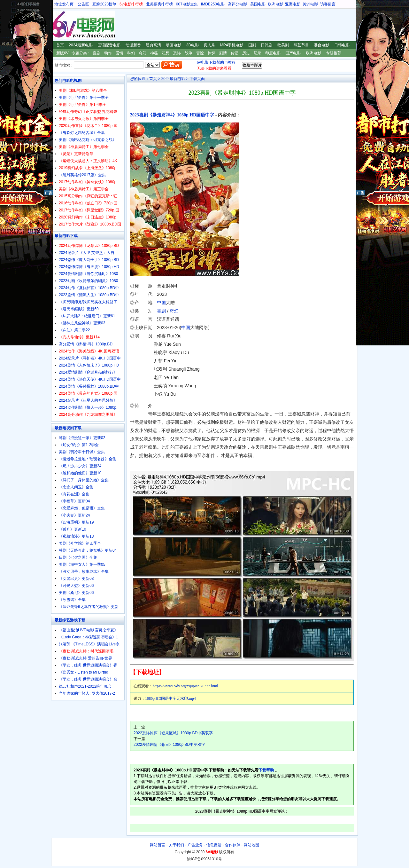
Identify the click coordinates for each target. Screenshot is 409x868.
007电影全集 (187, 4)
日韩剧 (266, 45)
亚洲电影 (293, 4)
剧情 (223, 53)
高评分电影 (237, 4)
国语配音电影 (109, 45)
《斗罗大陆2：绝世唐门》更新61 (87, 316)
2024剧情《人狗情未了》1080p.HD (89, 365)
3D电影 (193, 45)
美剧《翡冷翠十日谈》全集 (82, 452)
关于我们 (176, 845)
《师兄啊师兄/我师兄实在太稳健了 (88, 302)
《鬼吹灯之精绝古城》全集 (82, 133)
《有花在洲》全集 (74, 494)
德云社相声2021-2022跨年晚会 (85, 686)
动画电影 (174, 45)
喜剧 (96, 53)
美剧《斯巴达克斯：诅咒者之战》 (88, 140)
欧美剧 (283, 45)
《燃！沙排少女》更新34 (80, 466)
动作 (108, 53)
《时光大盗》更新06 (76, 586)
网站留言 (158, 845)
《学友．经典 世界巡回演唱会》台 (88, 679)
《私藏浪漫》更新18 (76, 536)
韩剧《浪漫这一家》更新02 (82, 438)
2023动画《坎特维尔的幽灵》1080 (88, 281)
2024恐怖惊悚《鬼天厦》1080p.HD (89, 267)
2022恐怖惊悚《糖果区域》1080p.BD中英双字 (173, 733)
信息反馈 (214, 845)
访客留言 (328, 4)
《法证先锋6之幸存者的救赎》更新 (89, 607)
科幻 (131, 53)
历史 (246, 53)
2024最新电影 (81, 45)
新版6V (62, 53)
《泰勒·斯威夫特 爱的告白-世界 (85, 658)
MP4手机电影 (232, 45)
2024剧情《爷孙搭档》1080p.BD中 (89, 386)
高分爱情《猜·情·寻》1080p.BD (86, 344)
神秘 (154, 53)
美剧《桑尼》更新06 (76, 593)
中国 (161, 303)
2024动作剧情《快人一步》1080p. (88, 407)
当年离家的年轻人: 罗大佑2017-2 (87, 693)
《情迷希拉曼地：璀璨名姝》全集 (88, 459)
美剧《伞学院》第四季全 (80, 543)
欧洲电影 (275, 4)
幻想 (166, 53)
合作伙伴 (233, 845)
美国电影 (258, 4)
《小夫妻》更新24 (74, 515)
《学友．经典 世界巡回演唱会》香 (88, 665)
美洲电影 (310, 4)
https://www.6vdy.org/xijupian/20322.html (185, 686)
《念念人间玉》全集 (76, 487)
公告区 (83, 4)
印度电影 (273, 53)
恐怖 (177, 53)
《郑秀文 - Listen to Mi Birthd (84, 672)
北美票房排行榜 (159, 4)
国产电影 (293, 53)
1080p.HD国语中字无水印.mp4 (170, 698)
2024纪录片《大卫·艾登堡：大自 (87, 253)
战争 (189, 53)
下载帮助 (266, 770)
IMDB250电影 (213, 4)
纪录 (258, 53)
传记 (235, 53)
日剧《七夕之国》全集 (78, 557)
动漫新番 (133, 45)
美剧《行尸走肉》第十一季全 (84, 98)
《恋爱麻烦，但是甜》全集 (82, 508)
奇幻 (143, 53)
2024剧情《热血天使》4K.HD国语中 (90, 379)
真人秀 (209, 45)
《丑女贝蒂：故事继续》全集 (84, 572)
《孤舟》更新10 (72, 529)
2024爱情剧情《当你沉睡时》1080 (88, 274)
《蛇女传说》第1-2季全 (79, 445)
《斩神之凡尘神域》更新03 (82, 323)
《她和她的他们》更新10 (80, 473)
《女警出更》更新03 (76, 579)
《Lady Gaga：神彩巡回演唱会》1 (88, 637)
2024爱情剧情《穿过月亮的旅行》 (88, 372)
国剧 (252, 45)
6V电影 (57, 25)
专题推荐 (334, 53)
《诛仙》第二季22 (74, 330)
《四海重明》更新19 (76, 522)
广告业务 (195, 845)
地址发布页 (64, 4)
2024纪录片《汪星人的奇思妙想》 (88, 400)
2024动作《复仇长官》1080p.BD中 (89, 288)
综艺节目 (301, 45)
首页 (60, 45)
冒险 (200, 53)
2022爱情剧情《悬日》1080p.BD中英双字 (169, 745)
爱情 (120, 53)
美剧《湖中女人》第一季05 (82, 564)
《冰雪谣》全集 (72, 600)
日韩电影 (342, 45)
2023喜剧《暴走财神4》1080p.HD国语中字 (172, 115)
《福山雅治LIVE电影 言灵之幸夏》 (88, 630)
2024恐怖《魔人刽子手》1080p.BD (89, 260)
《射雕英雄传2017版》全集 (82, 175)
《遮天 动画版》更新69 (79, 309)
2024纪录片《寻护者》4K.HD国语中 (90, 358)
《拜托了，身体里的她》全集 (84, 480)
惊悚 (212, 53)
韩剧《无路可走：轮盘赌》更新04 (88, 550)
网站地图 (251, 845)
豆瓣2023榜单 (104, 4)
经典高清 (153, 45)
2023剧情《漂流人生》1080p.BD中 (89, 295)
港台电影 (321, 45)
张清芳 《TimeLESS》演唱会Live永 (89, 644)
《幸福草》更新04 (74, 501)
